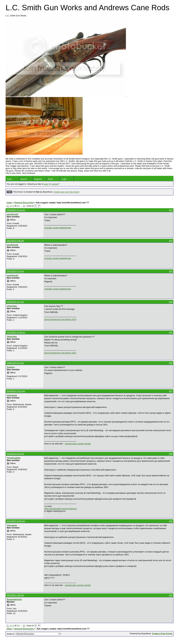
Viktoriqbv (12, 306)
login (46, 184)
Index (9, 179)
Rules (50, 179)
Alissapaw (12, 395)
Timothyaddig (14, 458)
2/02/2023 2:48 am (15, 241)
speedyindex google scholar (78, 444)
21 (24, 206)
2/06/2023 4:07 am (15, 302)
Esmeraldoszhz (14, 599)
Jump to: (34, 634)
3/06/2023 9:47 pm (15, 363)
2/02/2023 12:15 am (16, 210)
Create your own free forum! (66, 192)
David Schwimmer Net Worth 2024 (60, 319)
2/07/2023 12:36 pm (16, 332)
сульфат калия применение (58, 228)
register (55, 184)
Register (38, 179)
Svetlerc (11, 367)
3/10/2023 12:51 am (16, 391)
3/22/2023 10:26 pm (16, 521)
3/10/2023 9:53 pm (15, 454)
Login (64, 179)
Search (24, 179)
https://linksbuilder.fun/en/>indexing (61, 509)
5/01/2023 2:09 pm (15, 595)
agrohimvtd (12, 214)
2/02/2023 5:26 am (15, 271)
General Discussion (24, 203)
